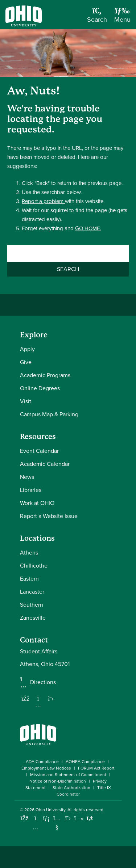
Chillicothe (34, 566)
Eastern (29, 579)
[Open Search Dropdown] (97, 17)
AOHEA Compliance (85, 762)
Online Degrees (40, 388)
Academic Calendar (45, 464)
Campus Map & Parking (49, 414)
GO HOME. (88, 228)
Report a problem (43, 201)
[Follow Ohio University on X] (68, 818)
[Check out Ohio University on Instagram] (35, 827)
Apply (27, 349)
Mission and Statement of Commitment (68, 775)
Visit (26, 401)
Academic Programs (45, 375)
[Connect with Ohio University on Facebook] (24, 818)
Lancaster (32, 592)
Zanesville (33, 618)
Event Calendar (39, 451)
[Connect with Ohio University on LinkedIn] (46, 818)
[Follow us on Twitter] (51, 699)
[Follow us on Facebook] (25, 699)
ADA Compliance (42, 762)
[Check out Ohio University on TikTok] (79, 818)
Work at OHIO (37, 503)
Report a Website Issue (49, 516)
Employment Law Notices (46, 768)
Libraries (31, 490)
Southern (32, 605)
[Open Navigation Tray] (122, 17)
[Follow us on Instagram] (38, 704)
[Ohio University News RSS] (90, 818)
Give (26, 362)
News (27, 477)
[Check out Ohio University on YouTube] (57, 823)
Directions (43, 682)
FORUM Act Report (96, 768)
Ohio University (50, 810)
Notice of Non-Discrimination (58, 781)
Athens (29, 553)
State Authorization (71, 788)
